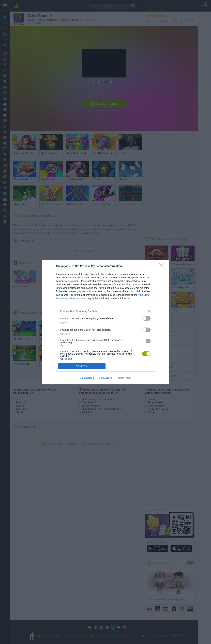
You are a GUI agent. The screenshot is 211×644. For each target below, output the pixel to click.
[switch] (146, 318)
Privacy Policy (124, 378)
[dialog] (105, 322)
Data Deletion (87, 378)
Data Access (105, 378)
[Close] (163, 266)
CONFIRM (82, 366)
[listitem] (105, 311)
